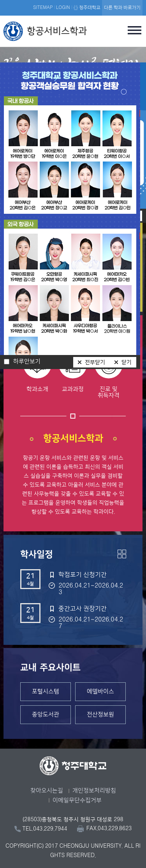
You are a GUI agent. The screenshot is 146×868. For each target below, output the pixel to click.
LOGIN (63, 8)
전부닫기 (95, 362)
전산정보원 (100, 714)
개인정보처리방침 (94, 791)
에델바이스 (100, 691)
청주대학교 (90, 8)
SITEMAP (43, 8)
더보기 (122, 554)
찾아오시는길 (47, 791)
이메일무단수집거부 (77, 800)
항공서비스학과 (57, 31)
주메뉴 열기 (135, 30)
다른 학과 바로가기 (122, 8)
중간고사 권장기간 (83, 609)
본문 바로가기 (73, 0)
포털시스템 (46, 691)
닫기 (127, 362)
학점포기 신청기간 (83, 575)
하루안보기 (27, 362)
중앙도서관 (46, 714)
